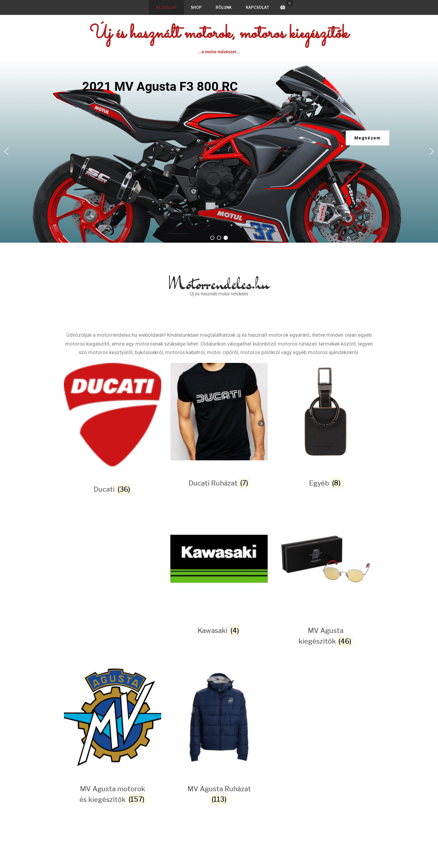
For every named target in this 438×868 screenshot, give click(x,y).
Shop (196, 7)
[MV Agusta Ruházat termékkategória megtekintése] (219, 717)
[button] (6, 151)
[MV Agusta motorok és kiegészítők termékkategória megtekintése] (113, 717)
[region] (219, 151)
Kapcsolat (257, 7)
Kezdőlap (166, 7)
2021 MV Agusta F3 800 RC (160, 86)
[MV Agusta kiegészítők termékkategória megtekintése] (325, 559)
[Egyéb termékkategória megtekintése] (325, 411)
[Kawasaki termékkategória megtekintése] (219, 559)
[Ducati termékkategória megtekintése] (113, 414)
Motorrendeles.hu (219, 283)
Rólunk (224, 7)
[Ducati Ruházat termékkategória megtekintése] (219, 411)
